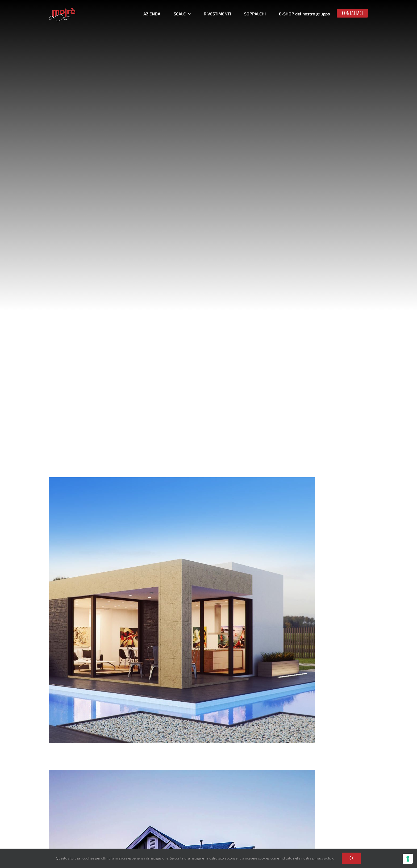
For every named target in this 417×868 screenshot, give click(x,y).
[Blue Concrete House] (182, 774)
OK (351, 858)
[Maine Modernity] (182, 481)
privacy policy (323, 858)
